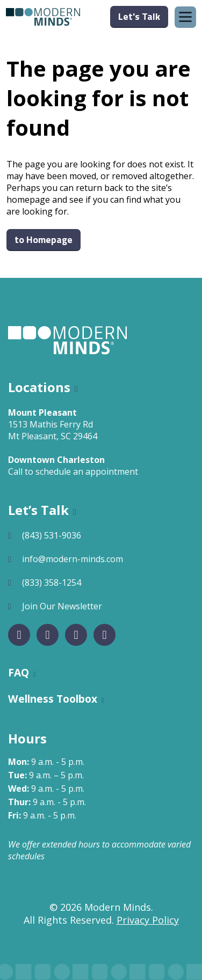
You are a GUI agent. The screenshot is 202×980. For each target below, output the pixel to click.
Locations (39, 387)
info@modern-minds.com (73, 559)
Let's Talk (139, 16)
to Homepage (44, 240)
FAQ (19, 672)
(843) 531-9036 (52, 535)
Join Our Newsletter (62, 606)
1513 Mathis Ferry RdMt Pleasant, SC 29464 (53, 430)
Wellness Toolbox (53, 699)
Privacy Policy (148, 920)
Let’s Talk (38, 510)
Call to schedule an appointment (73, 471)
